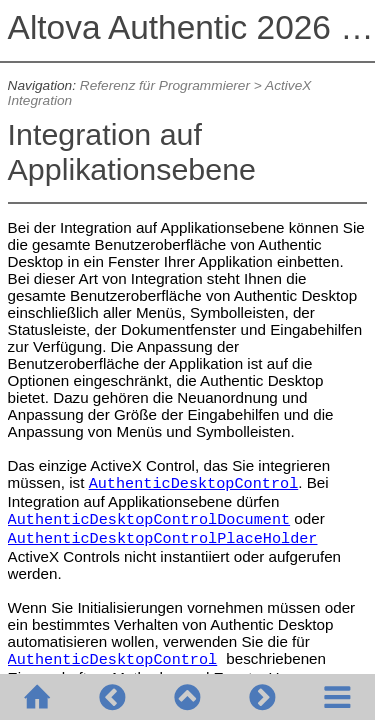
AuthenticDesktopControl (194, 484)
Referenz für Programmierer (165, 85)
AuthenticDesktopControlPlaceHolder (163, 539)
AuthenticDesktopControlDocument (149, 520)
